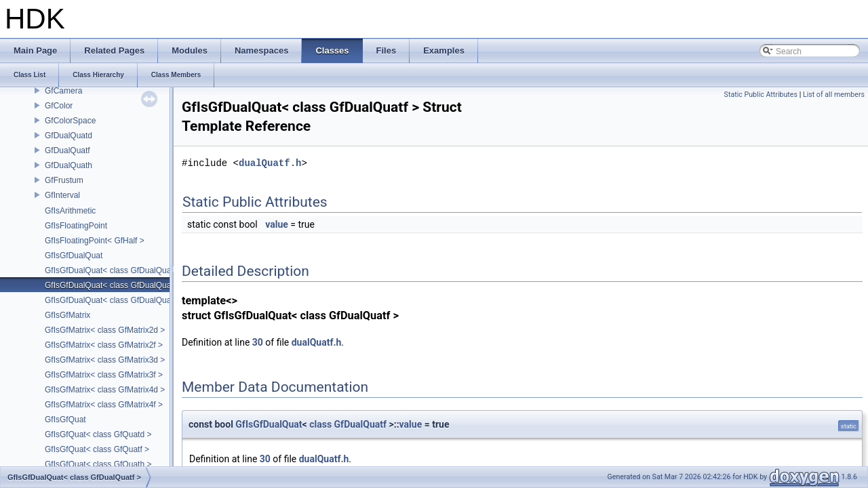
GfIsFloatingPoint (76, 226)
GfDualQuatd (68, 136)
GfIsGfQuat (65, 420)
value (277, 224)
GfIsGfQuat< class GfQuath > (98, 464)
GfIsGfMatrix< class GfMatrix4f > (104, 405)
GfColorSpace (70, 121)
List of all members (834, 95)
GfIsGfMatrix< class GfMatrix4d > (105, 390)
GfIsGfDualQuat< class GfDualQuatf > (114, 285)
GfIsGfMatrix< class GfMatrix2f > (104, 345)
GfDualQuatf (67, 150)
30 (258, 342)
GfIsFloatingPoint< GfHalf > (95, 241)
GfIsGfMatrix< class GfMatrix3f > (104, 375)
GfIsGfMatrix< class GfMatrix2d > (105, 330)
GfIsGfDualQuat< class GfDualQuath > (115, 300)
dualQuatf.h (270, 163)
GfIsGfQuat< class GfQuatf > (97, 449)
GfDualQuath (68, 165)
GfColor (59, 106)
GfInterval (62, 195)
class (320, 424)
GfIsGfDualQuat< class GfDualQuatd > (115, 270)
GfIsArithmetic (70, 211)
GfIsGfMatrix (67, 315)
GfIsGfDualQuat (74, 256)
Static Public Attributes (761, 95)
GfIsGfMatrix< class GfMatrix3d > (105, 360)
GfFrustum (64, 180)
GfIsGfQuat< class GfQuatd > (98, 434)
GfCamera (63, 91)
